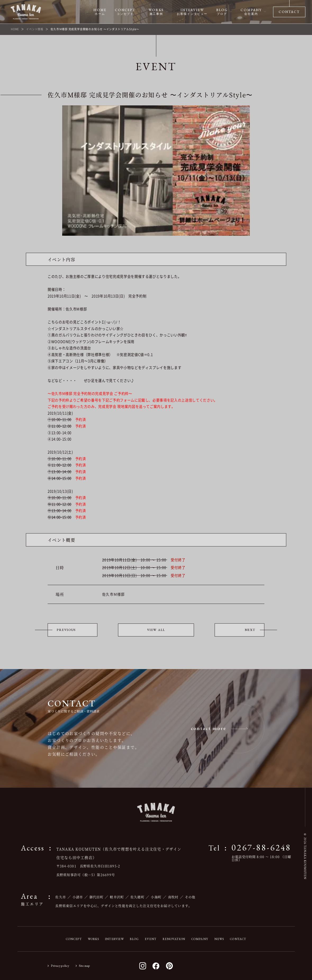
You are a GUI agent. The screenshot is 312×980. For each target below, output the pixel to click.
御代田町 (96, 897)
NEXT (250, 630)
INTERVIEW (114, 939)
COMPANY (200, 939)
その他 (190, 897)
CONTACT (238, 939)
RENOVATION (174, 939)
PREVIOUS (66, 630)
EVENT (151, 939)
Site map (84, 966)
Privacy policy (60, 966)
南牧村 (173, 897)
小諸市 (78, 897)
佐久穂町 (137, 897)
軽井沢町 (117, 897)
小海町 (156, 897)
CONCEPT (74, 939)
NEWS (219, 939)
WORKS (94, 939)
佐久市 (61, 897)
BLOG (134, 939)
